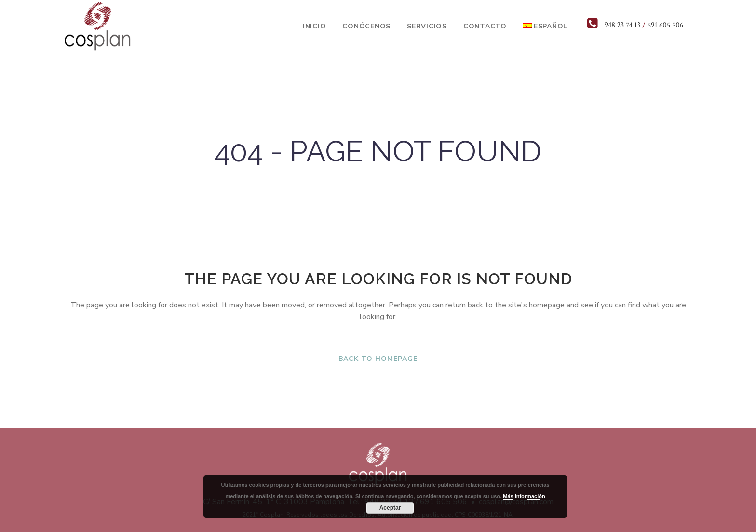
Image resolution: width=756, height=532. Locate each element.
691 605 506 (665, 25)
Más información (524, 496)
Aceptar (390, 508)
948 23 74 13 (622, 25)
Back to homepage (378, 359)
